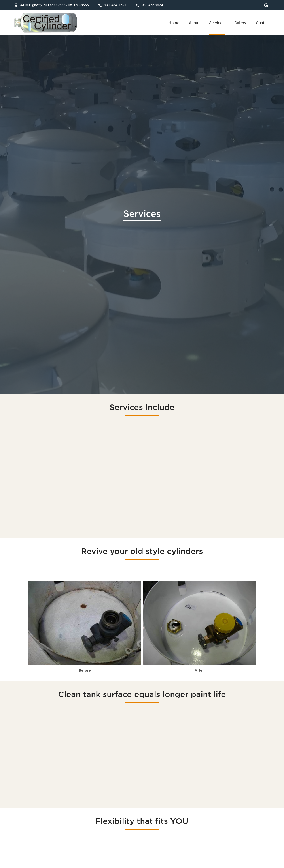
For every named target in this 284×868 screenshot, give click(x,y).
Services (217, 23)
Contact (263, 23)
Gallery (240, 23)
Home (174, 23)
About (194, 23)
